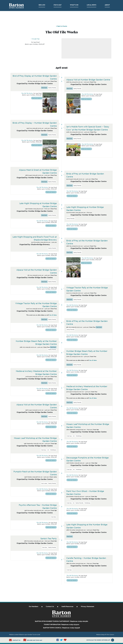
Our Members (34, 606)
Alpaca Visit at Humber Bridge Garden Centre (88, 80)
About (107, 5)
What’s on (74, 5)
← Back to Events (62, 26)
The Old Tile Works (27, 93)
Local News (92, 5)
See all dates (53, 315)
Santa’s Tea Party (49, 538)
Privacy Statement (88, 606)
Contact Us (50, 606)
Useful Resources (67, 606)
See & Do (42, 5)
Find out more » (37, 98)
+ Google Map (35, 39)
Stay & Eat (58, 5)
